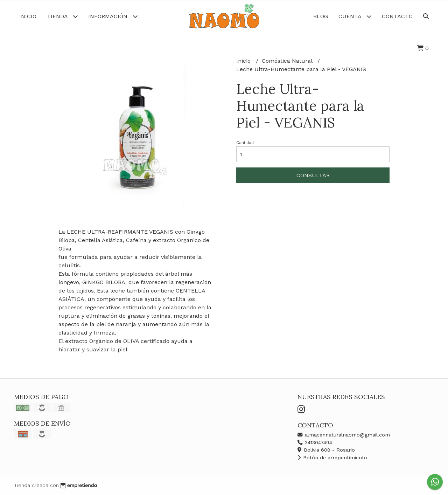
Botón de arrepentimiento (332, 458)
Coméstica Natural (288, 61)
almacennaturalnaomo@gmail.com (344, 435)
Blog (321, 16)
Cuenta (355, 16)
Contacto (397, 16)
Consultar (313, 175)
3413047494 (315, 442)
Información (113, 16)
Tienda (62, 16)
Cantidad (245, 143)
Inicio (28, 16)
